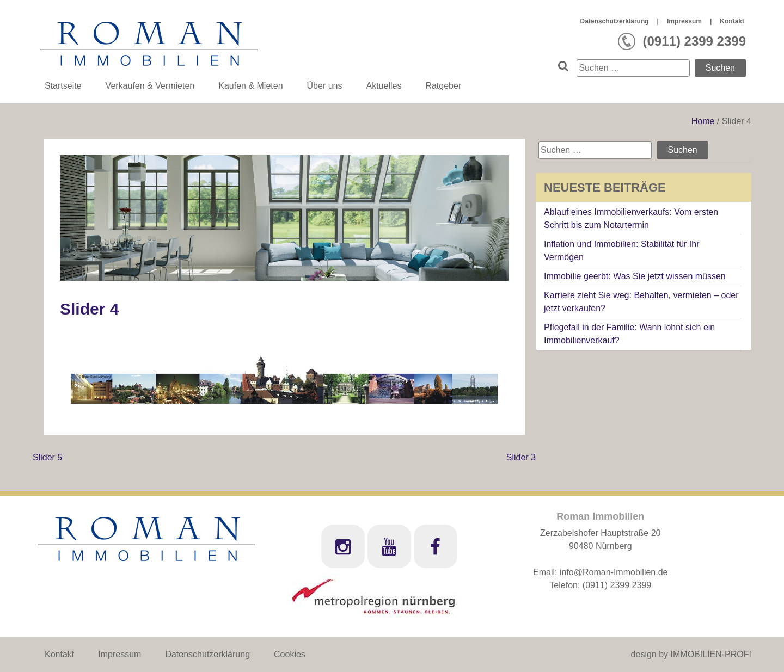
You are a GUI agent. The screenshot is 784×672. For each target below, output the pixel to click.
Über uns (325, 86)
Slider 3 (521, 457)
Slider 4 (89, 309)
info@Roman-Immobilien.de (614, 572)
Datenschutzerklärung (615, 21)
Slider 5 (47, 457)
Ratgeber (443, 86)
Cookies (290, 654)
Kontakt (732, 21)
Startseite (63, 86)
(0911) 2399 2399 (617, 585)
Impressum (684, 21)
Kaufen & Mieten (250, 86)
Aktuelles (384, 86)
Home (704, 121)
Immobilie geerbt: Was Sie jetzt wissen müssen (635, 276)
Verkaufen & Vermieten (150, 86)
